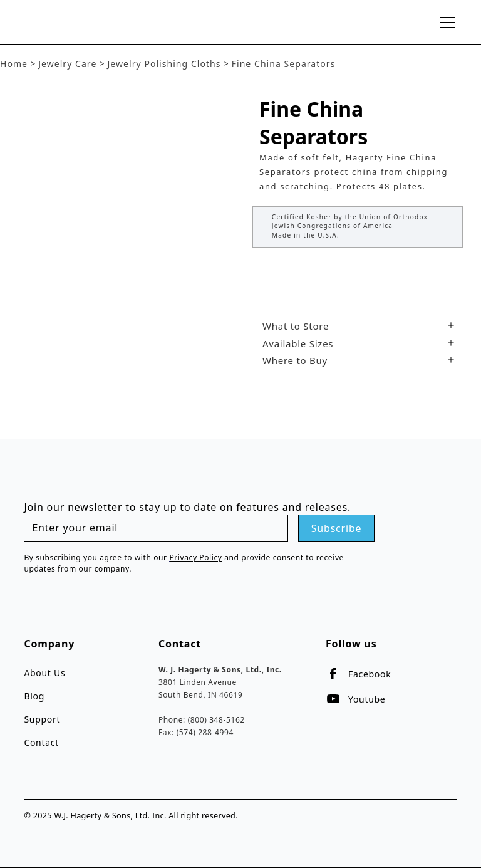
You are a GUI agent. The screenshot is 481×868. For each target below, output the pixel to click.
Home (14, 64)
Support (42, 719)
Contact (41, 742)
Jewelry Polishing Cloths (164, 64)
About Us (44, 673)
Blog (34, 696)
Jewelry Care (67, 64)
